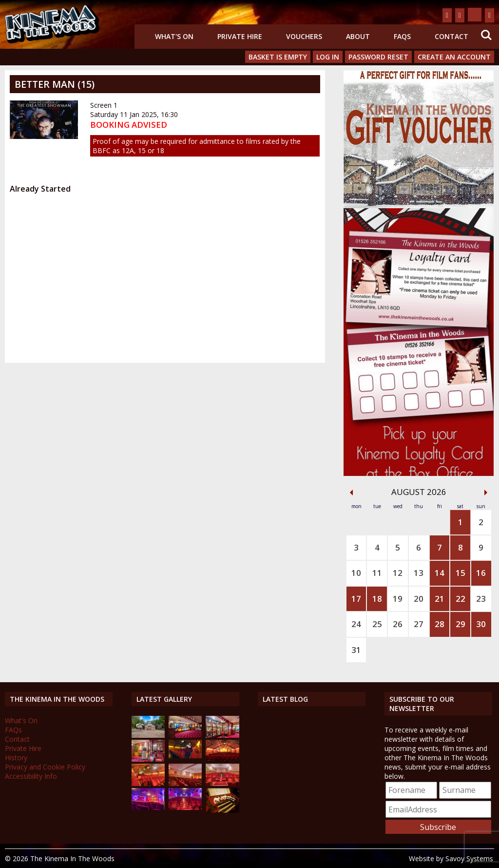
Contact (451, 36)
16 (481, 573)
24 (356, 624)
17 (356, 599)
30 (481, 624)
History (16, 758)
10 (356, 573)
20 (419, 599)
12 (398, 573)
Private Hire (240, 36)
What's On (174, 36)
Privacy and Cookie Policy (45, 767)
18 (377, 599)
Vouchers (304, 36)
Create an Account (454, 57)
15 (461, 573)
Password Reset (378, 57)
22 (461, 599)
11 (377, 573)
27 (419, 624)
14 (440, 573)
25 (377, 624)
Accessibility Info (31, 776)
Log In (328, 57)
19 (398, 599)
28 (440, 624)
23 (481, 599)
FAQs (402, 36)
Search (486, 35)
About (358, 36)
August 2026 (419, 492)
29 (461, 624)
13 (419, 573)
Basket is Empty (278, 57)
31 (356, 650)
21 (440, 599)
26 (398, 624)
